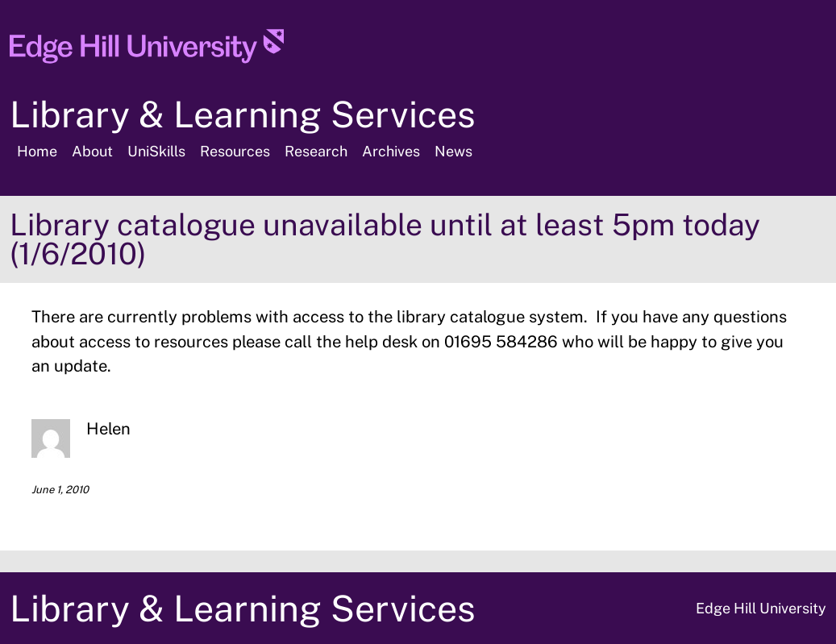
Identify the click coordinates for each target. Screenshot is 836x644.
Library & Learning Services (243, 114)
